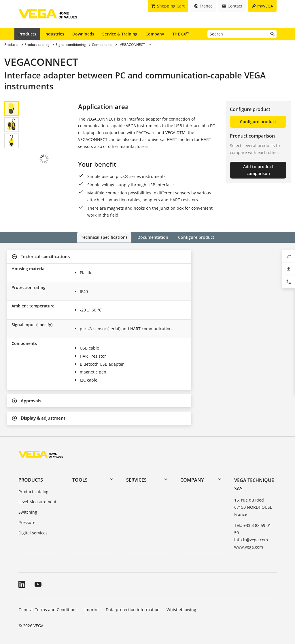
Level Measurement (37, 502)
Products (27, 34)
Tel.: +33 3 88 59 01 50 (253, 529)
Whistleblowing (181, 609)
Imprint (92, 609)
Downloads (83, 34)
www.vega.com (249, 547)
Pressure (27, 522)
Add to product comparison (258, 170)
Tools (80, 480)
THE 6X (180, 34)
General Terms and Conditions (48, 609)
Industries (54, 34)
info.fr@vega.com (251, 539)
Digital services (33, 533)
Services (136, 480)
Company (155, 34)
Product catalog (33, 491)
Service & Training (120, 34)
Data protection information (133, 609)
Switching (28, 512)
